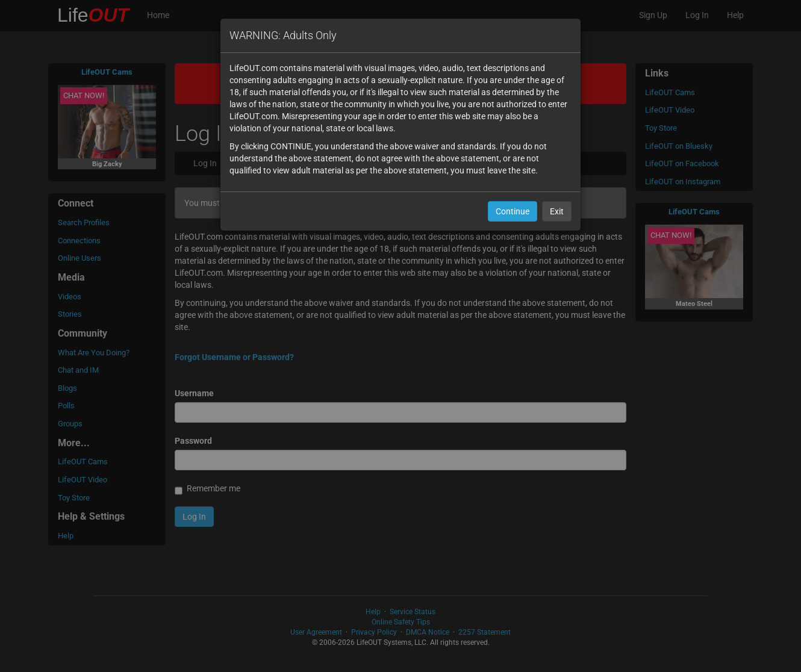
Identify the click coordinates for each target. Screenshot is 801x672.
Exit (557, 211)
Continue (513, 211)
